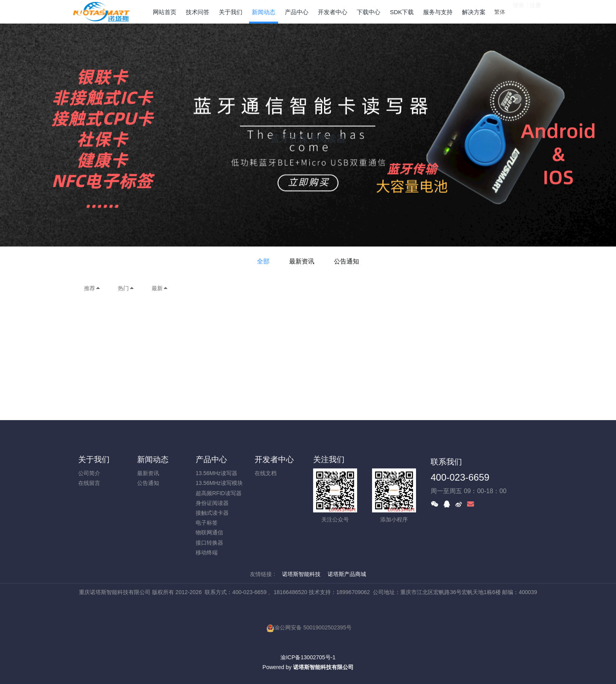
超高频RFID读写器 (219, 493)
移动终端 (207, 552)
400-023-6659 (460, 477)
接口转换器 (209, 543)
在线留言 (89, 483)
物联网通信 (209, 532)
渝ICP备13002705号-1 (308, 657)
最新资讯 (302, 261)
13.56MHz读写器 (216, 473)
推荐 (92, 288)
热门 (126, 288)
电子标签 (207, 523)
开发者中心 (274, 459)
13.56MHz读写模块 (219, 483)
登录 (519, 11)
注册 (535, 11)
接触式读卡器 (212, 513)
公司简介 (89, 473)
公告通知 (346, 261)
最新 (160, 288)
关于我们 (94, 459)
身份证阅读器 (212, 503)
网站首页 (165, 12)
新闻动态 (153, 459)
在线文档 (266, 473)
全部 (263, 261)
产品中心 (211, 459)
